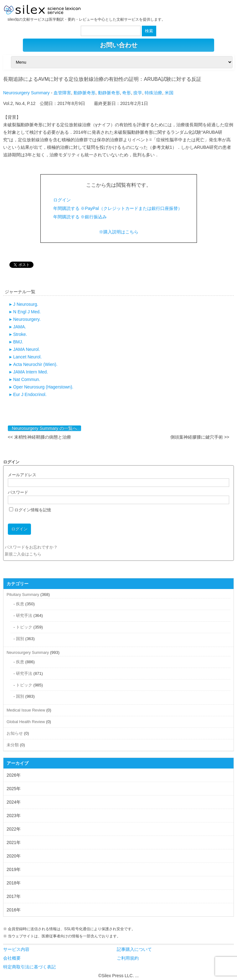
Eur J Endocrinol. (30, 394)
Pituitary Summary (23, 594)
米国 (169, 93)
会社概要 (12, 958)
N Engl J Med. (27, 312)
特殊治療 (153, 93)
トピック (24, 627)
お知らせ (15, 733)
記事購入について (134, 949)
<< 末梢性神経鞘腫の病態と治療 (39, 437)
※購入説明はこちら (119, 232)
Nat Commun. (27, 379)
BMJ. (18, 342)
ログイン (62, 200)
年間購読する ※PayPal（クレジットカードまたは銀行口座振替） (118, 208)
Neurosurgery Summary (26, 93)
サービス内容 (16, 949)
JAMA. (20, 327)
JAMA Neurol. (27, 349)
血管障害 (62, 93)
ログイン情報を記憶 (30, 510)
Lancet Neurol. (27, 357)
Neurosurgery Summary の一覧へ (45, 428)
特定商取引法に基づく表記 (29, 967)
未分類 (13, 745)
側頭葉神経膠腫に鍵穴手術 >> (200, 437)
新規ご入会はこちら (23, 554)
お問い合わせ (119, 45)
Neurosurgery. (27, 319)
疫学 (138, 93)
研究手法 (24, 615)
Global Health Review (26, 722)
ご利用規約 (128, 958)
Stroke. (20, 334)
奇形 (126, 93)
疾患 (20, 604)
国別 (20, 639)
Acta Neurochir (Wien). (35, 364)
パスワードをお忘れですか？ (31, 547)
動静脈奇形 (85, 93)
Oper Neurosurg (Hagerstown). (43, 387)
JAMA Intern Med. (31, 372)
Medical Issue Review (26, 710)
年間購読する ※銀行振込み (80, 217)
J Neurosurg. (26, 304)
